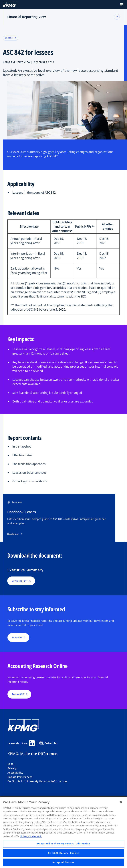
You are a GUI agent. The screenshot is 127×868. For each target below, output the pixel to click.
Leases (11, 38)
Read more (15, 534)
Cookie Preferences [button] (20, 777)
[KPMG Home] (10, 4)
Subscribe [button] (17, 637)
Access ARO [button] (18, 694)
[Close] (121, 802)
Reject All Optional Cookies (63, 853)
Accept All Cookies (63, 862)
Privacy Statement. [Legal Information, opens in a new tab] (31, 836)
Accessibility (15, 773)
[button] (122, 4)
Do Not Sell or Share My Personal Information (37, 781)
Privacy (12, 768)
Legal (11, 764)
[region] (63, 832)
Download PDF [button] (21, 581)
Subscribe (48, 743)
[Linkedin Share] (32, 743)
